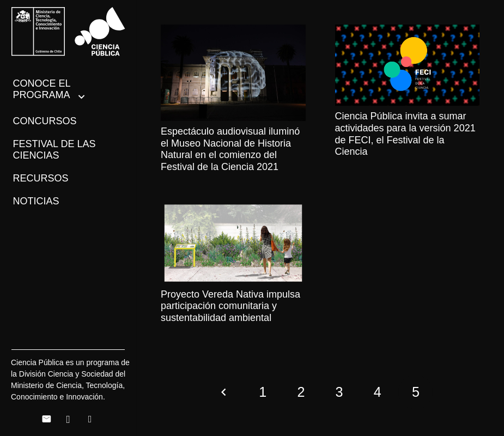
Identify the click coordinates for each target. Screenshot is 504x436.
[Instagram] (68, 419)
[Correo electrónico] (46, 419)
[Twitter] (90, 419)
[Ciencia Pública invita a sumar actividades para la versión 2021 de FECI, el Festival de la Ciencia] (408, 65)
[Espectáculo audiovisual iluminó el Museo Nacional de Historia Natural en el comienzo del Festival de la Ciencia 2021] (233, 73)
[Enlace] (68, 32)
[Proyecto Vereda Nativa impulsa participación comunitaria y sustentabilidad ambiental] (233, 243)
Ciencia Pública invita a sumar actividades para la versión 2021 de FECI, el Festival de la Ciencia (405, 134)
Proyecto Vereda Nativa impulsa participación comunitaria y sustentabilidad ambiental (230, 306)
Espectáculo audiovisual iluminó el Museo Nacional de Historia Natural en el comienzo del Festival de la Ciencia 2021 (230, 149)
